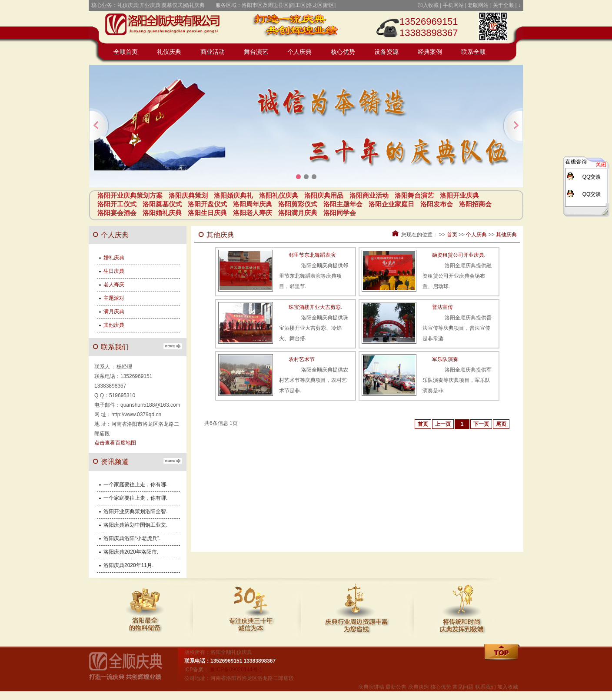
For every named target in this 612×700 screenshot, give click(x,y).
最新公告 (396, 687)
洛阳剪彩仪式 (298, 204)
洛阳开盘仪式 (207, 204)
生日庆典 (114, 271)
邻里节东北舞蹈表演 (312, 255)
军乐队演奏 (445, 359)
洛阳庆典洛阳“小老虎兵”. (132, 538)
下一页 (481, 424)
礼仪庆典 (169, 52)
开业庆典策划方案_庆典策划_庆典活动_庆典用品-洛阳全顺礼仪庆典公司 (167, 26)
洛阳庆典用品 (324, 195)
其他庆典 (506, 235)
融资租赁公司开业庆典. (459, 255)
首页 (452, 235)
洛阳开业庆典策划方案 (130, 195)
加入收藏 (428, 5)
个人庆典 (299, 52)
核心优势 (343, 52)
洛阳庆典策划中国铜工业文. (135, 525)
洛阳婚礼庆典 (162, 213)
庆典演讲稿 (371, 687)
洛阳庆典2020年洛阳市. (131, 552)
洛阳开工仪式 (117, 204)
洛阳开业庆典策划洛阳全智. (135, 511)
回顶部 (503, 653)
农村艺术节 (302, 359)
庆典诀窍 (419, 687)
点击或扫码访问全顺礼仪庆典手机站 (493, 26)
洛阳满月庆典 (298, 213)
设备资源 (386, 52)
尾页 (501, 424)
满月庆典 (114, 312)
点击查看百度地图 (115, 443)
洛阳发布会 (437, 204)
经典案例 (430, 52)
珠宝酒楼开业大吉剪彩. (315, 307)
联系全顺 (473, 52)
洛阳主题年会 (343, 204)
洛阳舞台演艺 (414, 195)
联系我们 (486, 687)
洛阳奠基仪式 (162, 204)
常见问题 (463, 687)
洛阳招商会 (475, 204)
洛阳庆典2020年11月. (128, 565)
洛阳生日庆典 (207, 213)
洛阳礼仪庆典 (279, 195)
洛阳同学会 (340, 213)
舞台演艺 (256, 52)
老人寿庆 (114, 285)
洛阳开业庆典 (459, 195)
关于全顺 (503, 5)
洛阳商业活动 (369, 195)
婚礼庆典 (114, 258)
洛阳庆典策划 (188, 195)
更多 (173, 346)
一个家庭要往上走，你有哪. (135, 484)
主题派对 (114, 298)
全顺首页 (126, 52)
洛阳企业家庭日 (391, 204)
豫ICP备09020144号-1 (236, 670)
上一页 (443, 424)
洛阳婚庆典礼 (233, 195)
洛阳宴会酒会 (117, 213)
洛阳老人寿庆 (253, 213)
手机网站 (453, 5)
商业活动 (213, 52)
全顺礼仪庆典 (132, 670)
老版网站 (478, 5)
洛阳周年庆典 (253, 204)
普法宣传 (442, 307)
